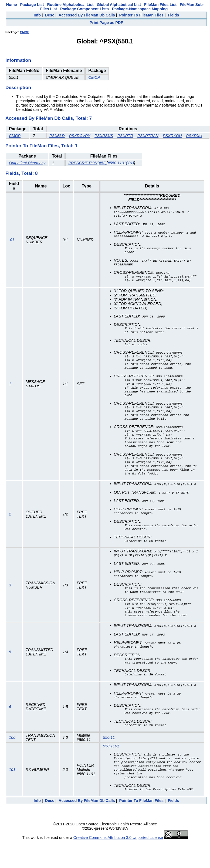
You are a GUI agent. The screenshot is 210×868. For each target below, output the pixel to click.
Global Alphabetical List (119, 5)
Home (11, 5)
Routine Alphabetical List (70, 5)
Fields (174, 15)
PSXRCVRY (80, 136)
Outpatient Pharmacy (27, 163)
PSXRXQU (172, 136)
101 (12, 794)
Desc (50, 15)
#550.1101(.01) (121, 163)
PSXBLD (57, 136)
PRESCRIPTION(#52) (87, 163)
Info (37, 15)
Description (18, 87)
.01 (12, 241)
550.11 (109, 760)
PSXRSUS (104, 136)
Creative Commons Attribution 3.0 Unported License (118, 864)
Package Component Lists (84, 9)
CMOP (25, 32)
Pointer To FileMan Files (141, 15)
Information (18, 60)
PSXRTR (125, 136)
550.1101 (111, 769)
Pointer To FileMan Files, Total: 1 (41, 146)
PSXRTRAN (148, 136)
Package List (32, 5)
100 (12, 760)
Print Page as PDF (106, 23)
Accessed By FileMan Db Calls (87, 15)
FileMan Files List (160, 5)
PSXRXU (194, 136)
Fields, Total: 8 (22, 173)
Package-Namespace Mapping (140, 9)
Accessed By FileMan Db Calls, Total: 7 (49, 118)
